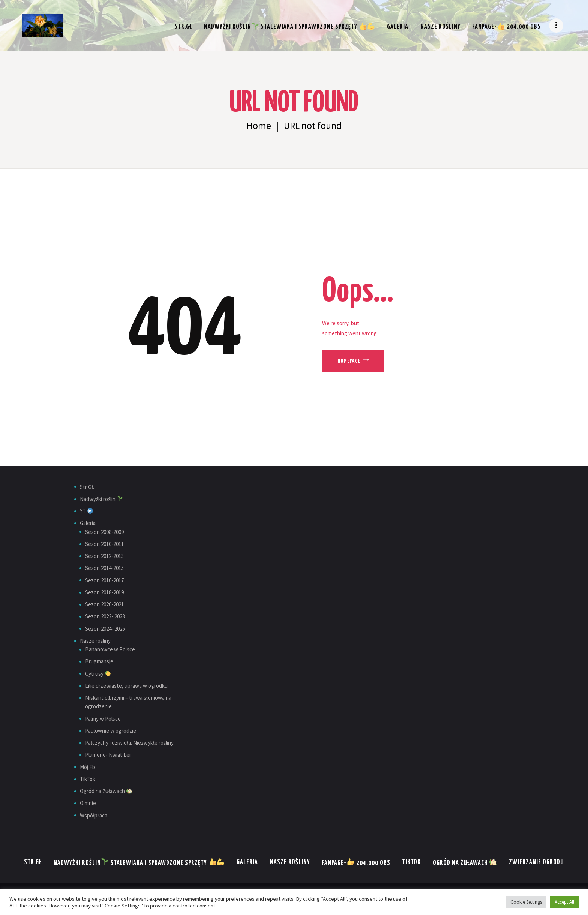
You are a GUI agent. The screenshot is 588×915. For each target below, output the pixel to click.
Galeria (88, 523)
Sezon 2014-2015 (104, 568)
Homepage (349, 361)
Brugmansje (99, 661)
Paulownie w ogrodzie (111, 731)
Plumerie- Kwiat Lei (108, 755)
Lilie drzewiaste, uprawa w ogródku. (127, 686)
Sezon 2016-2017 (104, 580)
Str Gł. (87, 487)
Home (259, 126)
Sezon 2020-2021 (104, 604)
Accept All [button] (564, 902)
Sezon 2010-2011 (104, 544)
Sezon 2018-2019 (104, 592)
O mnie (88, 803)
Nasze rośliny (95, 641)
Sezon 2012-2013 (104, 556)
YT (86, 511)
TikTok (88, 779)
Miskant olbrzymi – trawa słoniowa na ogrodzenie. (128, 702)
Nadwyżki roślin (101, 499)
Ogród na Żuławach (106, 791)
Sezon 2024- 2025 (105, 629)
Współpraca (94, 815)
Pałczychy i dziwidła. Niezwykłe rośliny (129, 743)
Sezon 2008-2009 (104, 532)
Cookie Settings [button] (526, 902)
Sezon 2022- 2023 (105, 616)
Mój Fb (88, 767)
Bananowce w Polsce (110, 649)
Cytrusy (98, 674)
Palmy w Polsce (103, 719)
